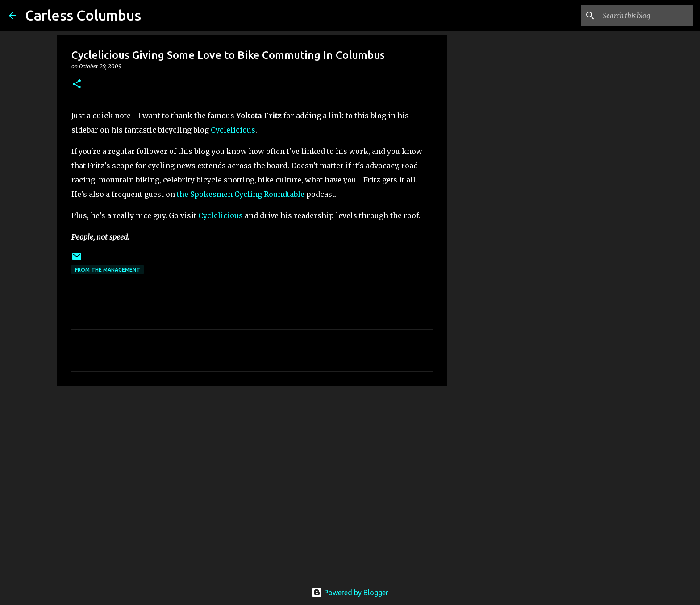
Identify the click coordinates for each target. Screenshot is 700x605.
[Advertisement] (252, 462)
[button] (77, 85)
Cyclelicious (233, 130)
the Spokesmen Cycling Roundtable (241, 194)
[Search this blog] (646, 16)
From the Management (108, 270)
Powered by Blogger (350, 593)
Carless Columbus (83, 15)
